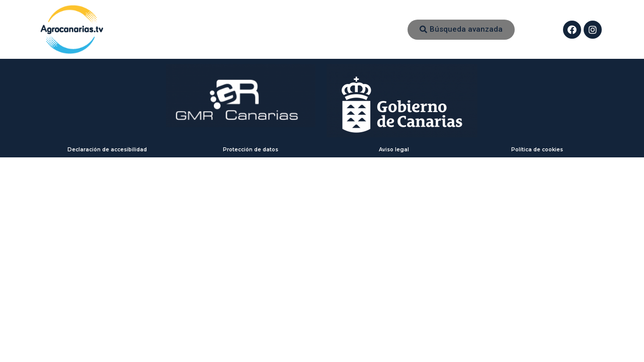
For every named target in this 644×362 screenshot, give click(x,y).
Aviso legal (394, 150)
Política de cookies (537, 150)
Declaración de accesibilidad (107, 150)
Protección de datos (251, 150)
